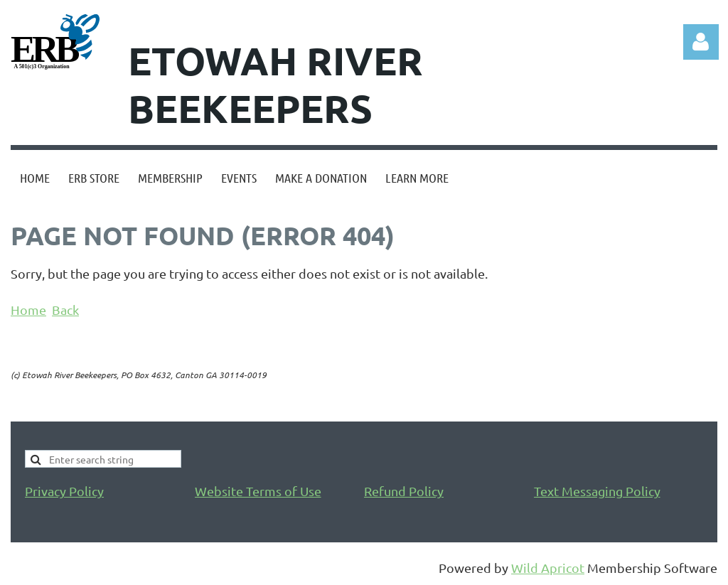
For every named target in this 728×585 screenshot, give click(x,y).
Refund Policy (404, 491)
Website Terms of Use (258, 491)
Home (28, 310)
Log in (701, 42)
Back (65, 310)
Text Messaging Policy (597, 491)
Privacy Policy (64, 491)
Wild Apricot (548, 568)
